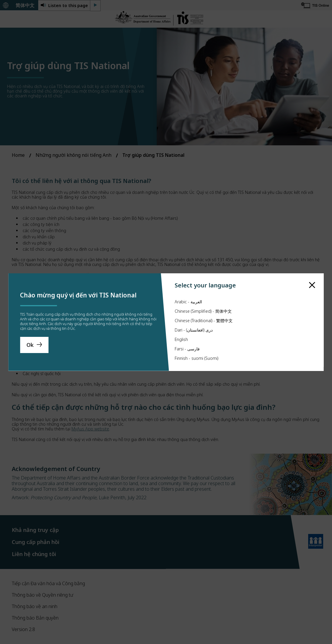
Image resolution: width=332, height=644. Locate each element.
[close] (312, 271)
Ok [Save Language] (30, 345)
